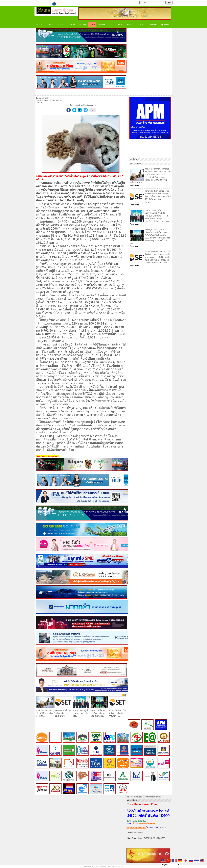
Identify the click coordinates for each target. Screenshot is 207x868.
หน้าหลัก (39, 25)
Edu (111, 25)
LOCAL (120, 25)
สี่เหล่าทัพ (72, 25)
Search (169, 3)
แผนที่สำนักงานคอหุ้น (135, 833)
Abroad (141, 25)
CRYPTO (50, 25)
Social (130, 25)
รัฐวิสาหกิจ (165, 25)
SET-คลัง (82, 25)
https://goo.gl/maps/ (136, 838)
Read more (134, 185)
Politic (61, 25)
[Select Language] (170, 864)
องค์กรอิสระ (153, 25)
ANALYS (102, 25)
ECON (92, 25)
